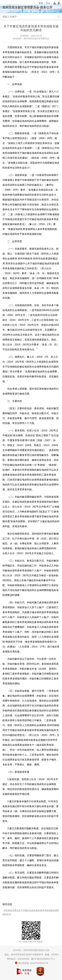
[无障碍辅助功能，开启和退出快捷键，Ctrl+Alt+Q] (57, 3)
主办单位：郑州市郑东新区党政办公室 (31, 950)
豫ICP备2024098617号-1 (43, 959)
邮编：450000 (52, 955)
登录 (48, 3)
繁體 (41, 3)
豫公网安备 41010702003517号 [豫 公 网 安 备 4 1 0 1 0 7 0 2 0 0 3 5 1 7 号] (32, 963)
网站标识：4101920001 (18, 959)
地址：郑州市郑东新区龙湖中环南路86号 (24, 955)
